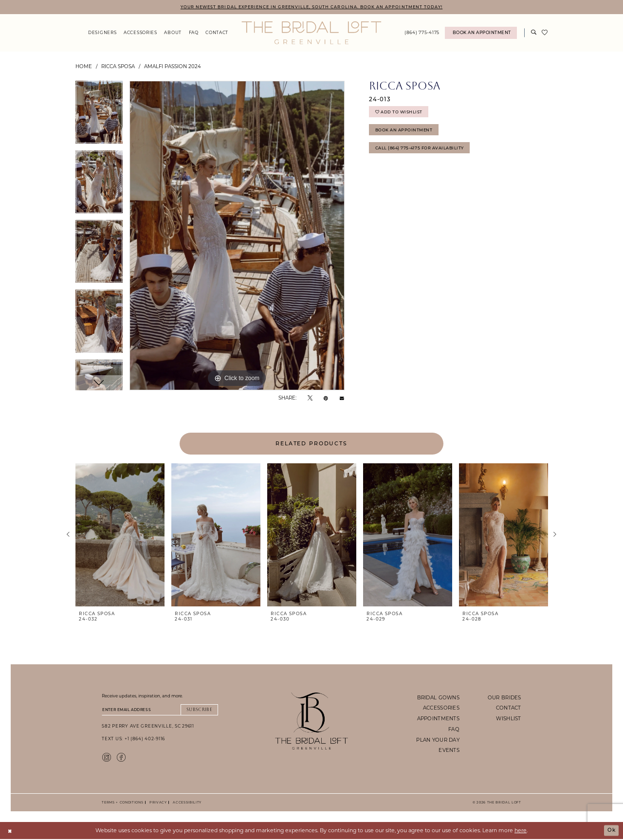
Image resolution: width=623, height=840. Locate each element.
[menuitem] (102, 33)
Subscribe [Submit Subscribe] (198, 710)
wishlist (508, 719)
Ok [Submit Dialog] (611, 831)
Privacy (157, 803)
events (449, 750)
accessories (441, 708)
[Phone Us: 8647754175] (422, 33)
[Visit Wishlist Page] (545, 33)
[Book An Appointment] (481, 33)
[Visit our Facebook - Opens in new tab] (121, 758)
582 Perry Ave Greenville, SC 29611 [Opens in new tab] (148, 727)
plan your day (438, 740)
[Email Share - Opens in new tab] (342, 398)
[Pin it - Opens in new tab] (326, 398)
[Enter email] (160, 710)
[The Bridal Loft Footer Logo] (312, 721)
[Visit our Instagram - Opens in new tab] (107, 758)
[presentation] (120, 535)
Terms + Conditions (122, 803)
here (521, 831)
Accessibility (186, 803)
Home (84, 67)
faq (454, 730)
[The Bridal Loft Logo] (311, 33)
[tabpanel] (99, 116)
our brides (504, 697)
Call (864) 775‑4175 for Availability (421, 151)
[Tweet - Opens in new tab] (310, 398)
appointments (438, 719)
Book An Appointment (404, 132)
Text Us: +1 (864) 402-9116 (133, 740)
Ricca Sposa (118, 67)
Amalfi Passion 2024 (173, 67)
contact (509, 708)
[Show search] (534, 33)
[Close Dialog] (10, 831)
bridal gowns (438, 697)
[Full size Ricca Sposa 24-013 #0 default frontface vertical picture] (237, 236)
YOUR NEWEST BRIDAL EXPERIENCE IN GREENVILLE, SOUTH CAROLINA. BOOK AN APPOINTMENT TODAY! (311, 7)
